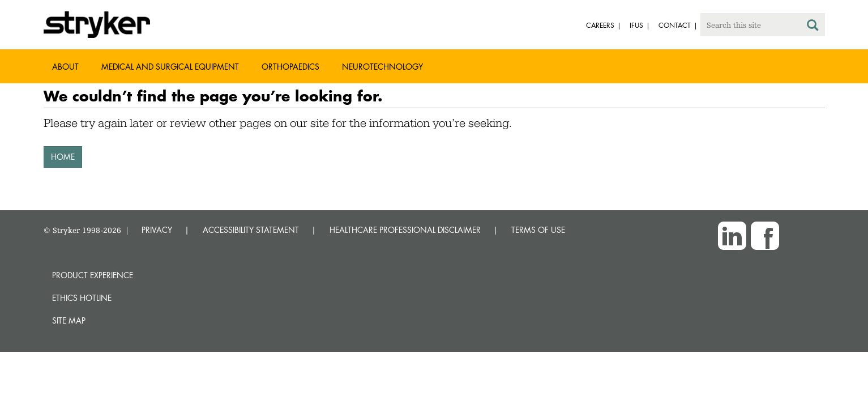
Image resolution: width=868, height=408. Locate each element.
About (65, 67)
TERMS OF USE (538, 230)
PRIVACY (157, 230)
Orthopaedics (290, 67)
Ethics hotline (82, 298)
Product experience (93, 275)
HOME (63, 157)
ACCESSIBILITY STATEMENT (251, 230)
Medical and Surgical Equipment (170, 67)
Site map (69, 320)
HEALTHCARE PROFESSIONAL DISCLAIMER (405, 230)
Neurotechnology (382, 67)
